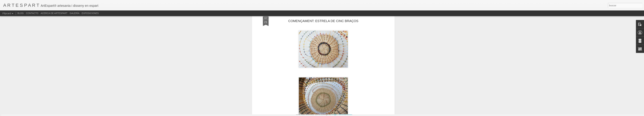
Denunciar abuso (345, 114)
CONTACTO (32, 13)
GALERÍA (75, 13)
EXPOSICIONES (90, 13)
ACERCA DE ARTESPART (54, 13)
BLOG (21, 13)
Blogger (334, 114)
